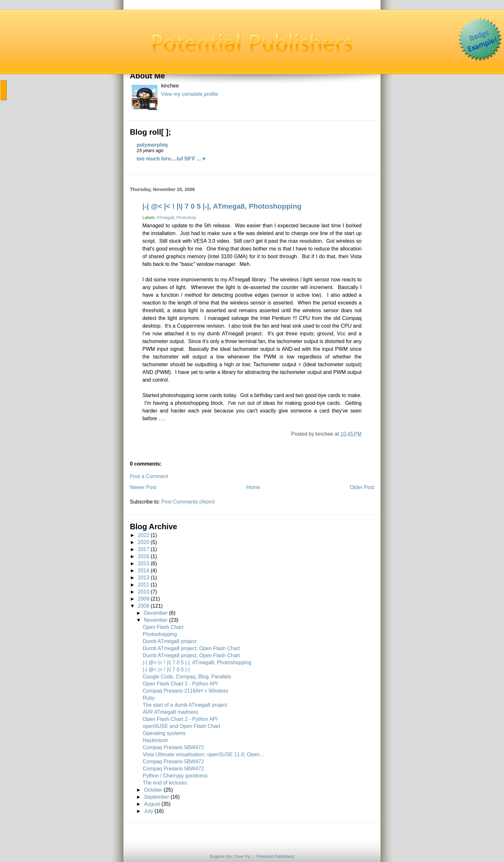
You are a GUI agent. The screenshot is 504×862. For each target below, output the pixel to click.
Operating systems (164, 733)
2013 (144, 578)
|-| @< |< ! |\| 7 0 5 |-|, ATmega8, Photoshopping (222, 206)
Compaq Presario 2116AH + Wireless (185, 691)
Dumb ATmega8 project (170, 641)
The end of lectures (165, 783)
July (148, 811)
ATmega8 (165, 218)
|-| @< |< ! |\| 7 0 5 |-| (166, 670)
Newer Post (143, 487)
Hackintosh (155, 740)
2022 (144, 535)
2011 (144, 585)
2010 (144, 592)
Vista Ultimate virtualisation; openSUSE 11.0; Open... (203, 754)
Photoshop (186, 218)
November (156, 620)
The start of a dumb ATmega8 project (185, 705)
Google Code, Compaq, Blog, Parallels (187, 677)
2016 (144, 556)
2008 (144, 606)
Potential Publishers (275, 856)
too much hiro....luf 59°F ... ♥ (171, 159)
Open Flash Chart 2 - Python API (180, 684)
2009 (144, 599)
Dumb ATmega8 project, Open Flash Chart (191, 648)
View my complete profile (190, 94)
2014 (144, 571)
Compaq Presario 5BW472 (173, 747)
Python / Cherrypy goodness (175, 776)
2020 (144, 542)
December (156, 613)
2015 (144, 563)
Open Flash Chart (163, 627)
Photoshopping (160, 634)
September (157, 797)
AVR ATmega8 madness (171, 712)
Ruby (149, 698)
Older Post (362, 487)
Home (253, 487)
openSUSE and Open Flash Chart (181, 726)
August (152, 804)
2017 (144, 549)
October (153, 790)
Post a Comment (149, 476)
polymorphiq (152, 145)
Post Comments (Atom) (188, 502)
